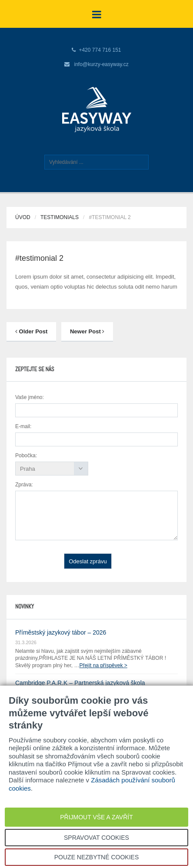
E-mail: (23, 426)
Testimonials (60, 217)
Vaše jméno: (30, 397)
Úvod (23, 217)
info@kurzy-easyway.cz (101, 64)
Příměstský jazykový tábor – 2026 (61, 632)
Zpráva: (24, 485)
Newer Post (87, 331)
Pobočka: (26, 456)
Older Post (31, 331)
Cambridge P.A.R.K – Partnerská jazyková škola (80, 683)
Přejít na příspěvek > (103, 665)
